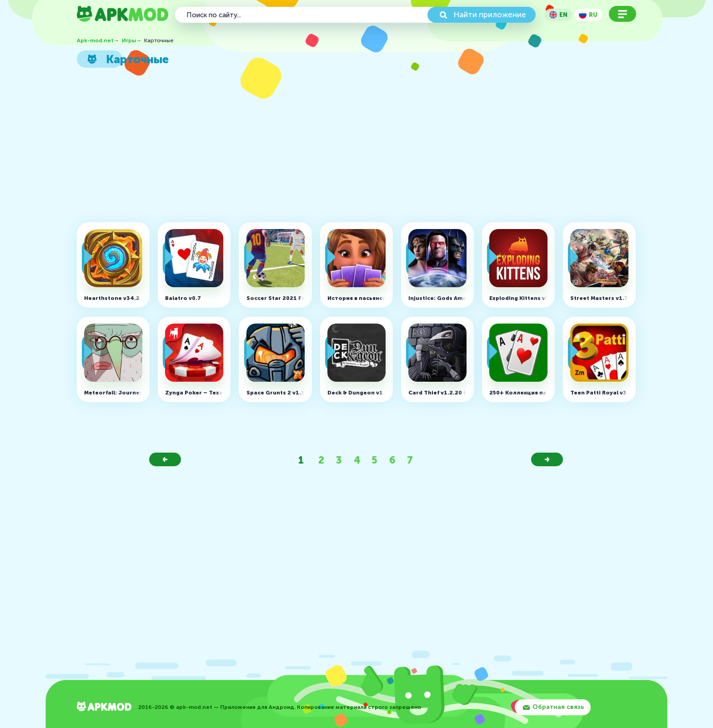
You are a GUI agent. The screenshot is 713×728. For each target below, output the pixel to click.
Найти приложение (490, 15)
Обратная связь (558, 707)
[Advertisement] (352, 148)
